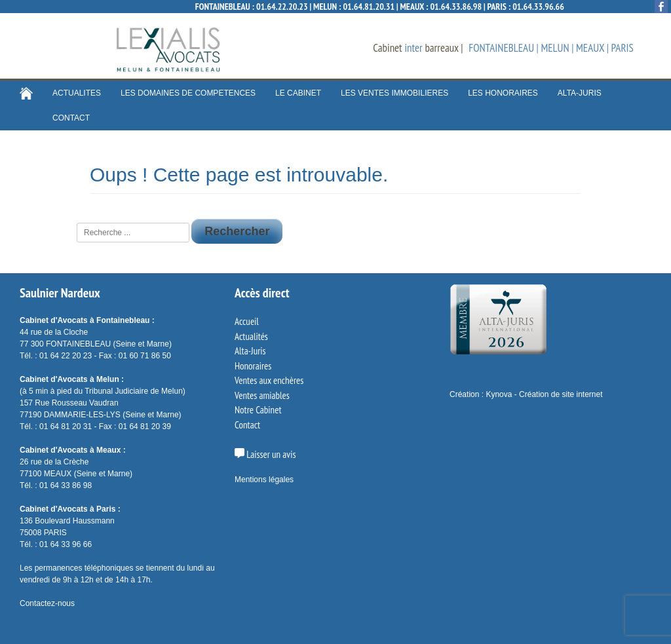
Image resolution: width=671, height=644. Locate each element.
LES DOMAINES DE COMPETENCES (188, 93)
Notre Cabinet (258, 410)
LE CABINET (298, 93)
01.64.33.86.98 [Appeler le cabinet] (456, 7)
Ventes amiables (262, 395)
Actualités (251, 336)
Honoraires (253, 366)
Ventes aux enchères (269, 380)
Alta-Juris (250, 351)
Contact (247, 425)
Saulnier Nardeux (60, 293)
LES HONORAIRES (503, 93)
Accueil (247, 321)
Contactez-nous (47, 603)
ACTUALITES (77, 93)
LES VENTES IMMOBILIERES (394, 93)
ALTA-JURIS (580, 93)
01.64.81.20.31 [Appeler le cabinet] (369, 7)
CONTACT (71, 118)
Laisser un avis (265, 454)
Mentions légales (264, 480)
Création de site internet (561, 394)
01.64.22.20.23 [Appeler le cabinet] (282, 7)
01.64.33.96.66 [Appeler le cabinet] (538, 7)
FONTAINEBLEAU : (226, 7)
